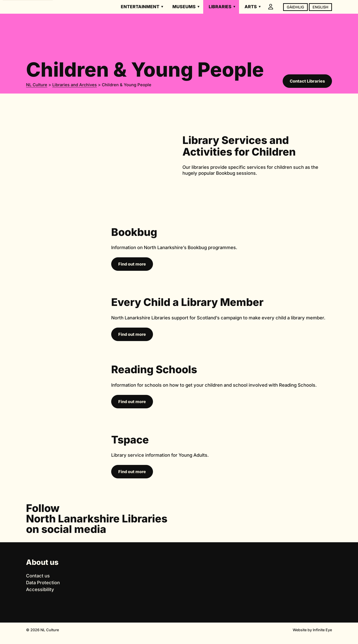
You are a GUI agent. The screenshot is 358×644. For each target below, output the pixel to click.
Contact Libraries (307, 81)
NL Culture (37, 85)
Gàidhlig (295, 7)
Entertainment (140, 7)
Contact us (38, 576)
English (320, 7)
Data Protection (43, 583)
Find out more (132, 264)
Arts (251, 7)
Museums (184, 7)
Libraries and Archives (75, 85)
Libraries (220, 7)
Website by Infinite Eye (312, 630)
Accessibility (40, 589)
